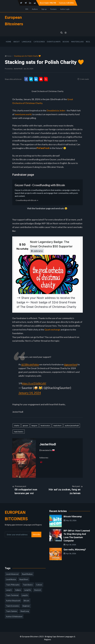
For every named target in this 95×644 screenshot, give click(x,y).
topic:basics (19, 432)
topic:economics (13, 606)
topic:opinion (12, 611)
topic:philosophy (13, 585)
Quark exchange (52, 330)
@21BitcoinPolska (30, 364)
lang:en (34, 425)
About (17, 42)
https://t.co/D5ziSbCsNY (34, 383)
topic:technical (12, 595)
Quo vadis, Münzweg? (75, 550)
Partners (53, 9)
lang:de (28, 590)
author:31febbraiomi (14, 616)
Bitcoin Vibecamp (73, 516)
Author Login (65, 9)
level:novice (45, 425)
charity (17, 425)
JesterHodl (18, 69)
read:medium (27, 574)
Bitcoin (26, 601)
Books (66, 42)
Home (9, 42)
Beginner (26, 606)
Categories (39, 42)
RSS (27, 9)
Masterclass (77, 42)
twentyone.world (23, 114)
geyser (25, 425)
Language (27, 42)
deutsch (38, 590)
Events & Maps (54, 42)
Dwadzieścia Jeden (56, 110)
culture (39, 585)
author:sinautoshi (13, 601)
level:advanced (12, 574)
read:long (25, 611)
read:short (57, 425)
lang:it (9, 590)
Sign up (44, 9)
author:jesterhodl (72, 425)
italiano (18, 590)
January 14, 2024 (30, 393)
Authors (35, 9)
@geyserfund (71, 364)
